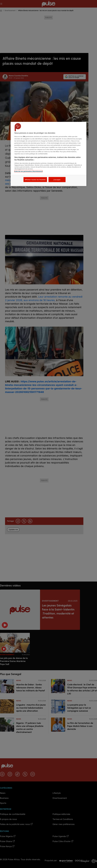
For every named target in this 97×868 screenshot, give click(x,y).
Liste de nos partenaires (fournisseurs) (28, 171)
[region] (48, 154)
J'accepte (57, 179)
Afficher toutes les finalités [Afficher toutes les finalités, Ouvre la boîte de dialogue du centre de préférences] (35, 179)
